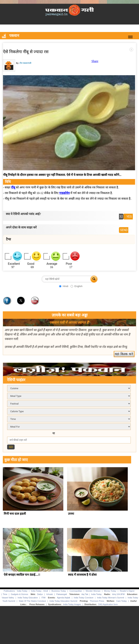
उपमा (71, 514)
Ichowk (50, 594)
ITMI (43, 598)
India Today (22, 591)
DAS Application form (108, 604)
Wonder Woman (93, 591)
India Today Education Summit (63, 601)
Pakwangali (62, 594)
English (78, 286)
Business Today (59, 591)
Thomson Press (97, 601)
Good (31, 264)
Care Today (121, 601)
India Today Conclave (84, 598)
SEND (124, 230)
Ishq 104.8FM (118, 594)
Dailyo (40, 594)
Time (5, 594)
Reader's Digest (127, 591)
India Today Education (28, 598)
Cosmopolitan (76, 591)
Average (52, 264)
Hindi (66, 286)
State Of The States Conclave (32, 601)
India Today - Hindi (39, 591)
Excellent (14, 264)
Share (95, 61)
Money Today (110, 591)
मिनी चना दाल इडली (15, 514)
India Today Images (72, 604)
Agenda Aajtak (64, 598)
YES (129, 217)
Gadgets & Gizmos (19, 594)
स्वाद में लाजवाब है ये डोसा (82, 575)
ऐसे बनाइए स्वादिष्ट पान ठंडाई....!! (22, 575)
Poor (69, 264)
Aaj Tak (85, 594)
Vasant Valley (8, 598)
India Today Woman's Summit (111, 598)
